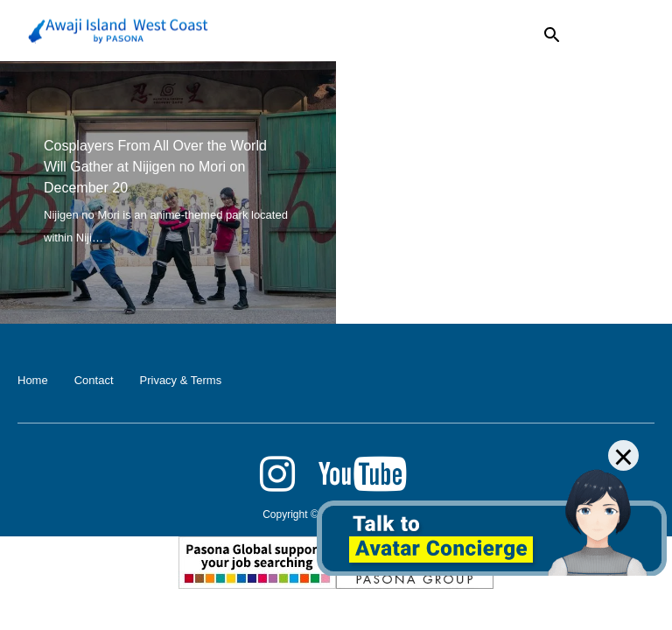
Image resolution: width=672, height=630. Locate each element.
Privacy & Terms (181, 380)
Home (33, 380)
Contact (94, 380)
